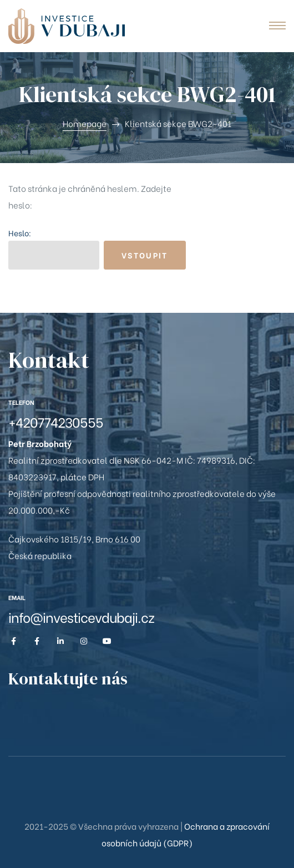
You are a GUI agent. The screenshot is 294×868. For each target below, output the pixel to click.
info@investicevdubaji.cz (81, 616)
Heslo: (54, 248)
